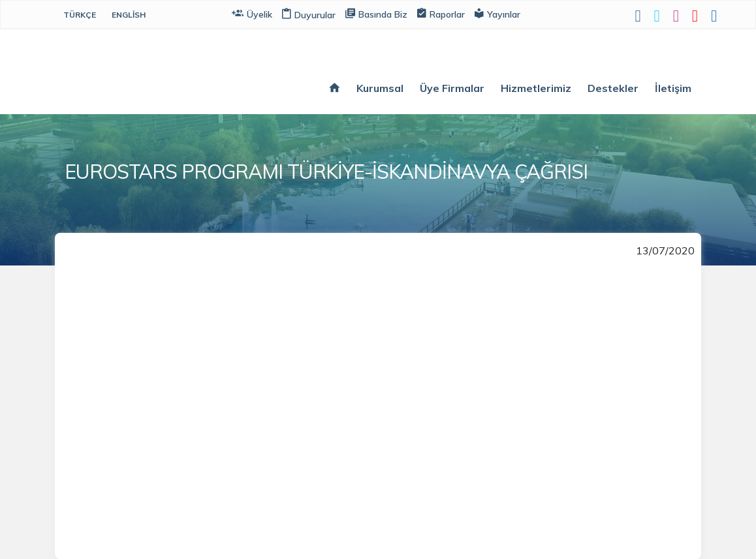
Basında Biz (376, 13)
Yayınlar (497, 13)
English (129, 15)
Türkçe (80, 15)
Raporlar (441, 13)
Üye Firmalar (452, 88)
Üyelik (252, 13)
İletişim (673, 88)
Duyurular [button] (309, 15)
